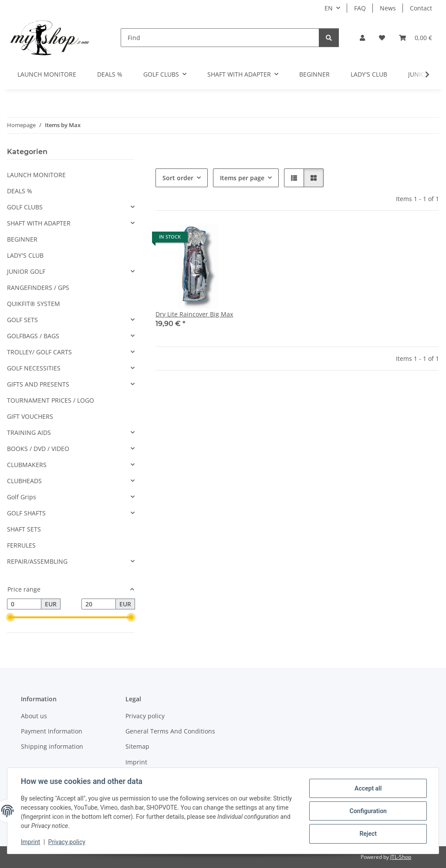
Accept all (368, 788)
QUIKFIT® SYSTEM (34, 304)
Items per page (242, 178)
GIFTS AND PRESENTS (38, 384)
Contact (421, 8)
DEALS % (20, 191)
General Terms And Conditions (170, 731)
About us (34, 716)
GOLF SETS (22, 320)
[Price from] (24, 604)
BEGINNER (22, 239)
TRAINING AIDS (29, 432)
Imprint (31, 842)
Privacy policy (67, 842)
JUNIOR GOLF (26, 271)
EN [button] (329, 8)
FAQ (360, 8)
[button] (362, 38)
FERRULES (21, 545)
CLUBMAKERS (27, 465)
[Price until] (99, 604)
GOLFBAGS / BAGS (33, 336)
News (388, 8)
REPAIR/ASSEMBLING (37, 561)
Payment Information (52, 731)
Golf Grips (22, 497)
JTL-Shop (401, 857)
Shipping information (52, 746)
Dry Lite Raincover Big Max (194, 314)
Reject (368, 834)
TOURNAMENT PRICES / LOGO (51, 400)
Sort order (178, 178)
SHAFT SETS (24, 529)
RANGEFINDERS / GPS (38, 288)
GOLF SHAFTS (26, 513)
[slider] (10, 618)
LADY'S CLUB (25, 255)
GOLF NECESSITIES (34, 368)
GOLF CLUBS (25, 207)
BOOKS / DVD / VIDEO (38, 449)
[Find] (220, 38)
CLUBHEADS (24, 481)
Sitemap (137, 746)
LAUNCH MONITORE (36, 175)
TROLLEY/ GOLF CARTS (39, 352)
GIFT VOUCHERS (30, 416)
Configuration (367, 811)
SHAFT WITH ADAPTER (39, 223)
